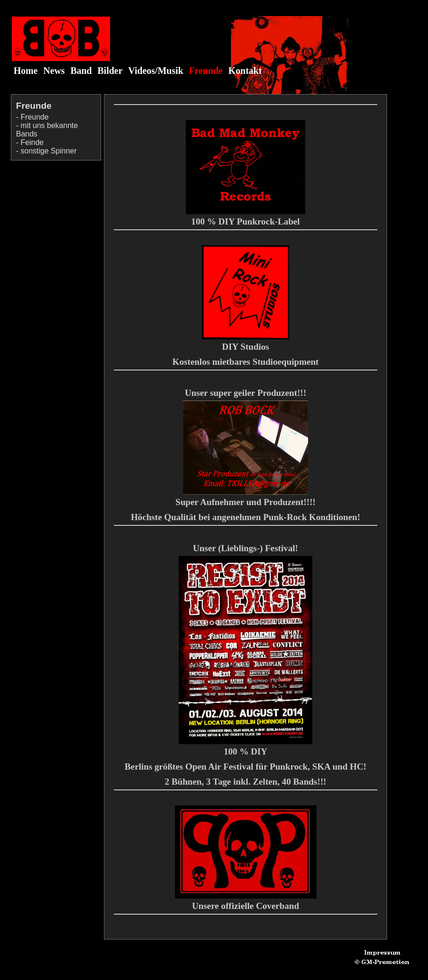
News (54, 71)
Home (26, 71)
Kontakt (245, 71)
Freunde (206, 71)
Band (81, 71)
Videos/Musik (156, 71)
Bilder (110, 71)
